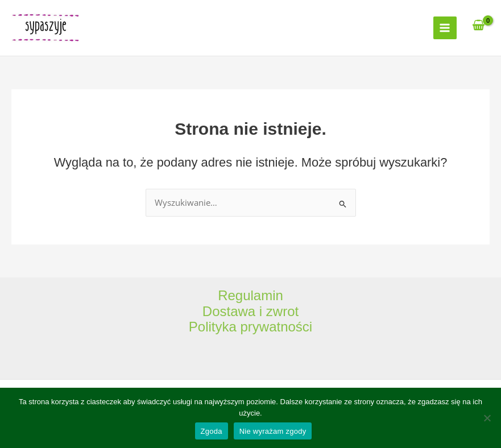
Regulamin (250, 295)
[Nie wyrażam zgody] (487, 418)
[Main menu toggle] (445, 28)
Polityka (215, 327)
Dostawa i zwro (249, 311)
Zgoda (212, 431)
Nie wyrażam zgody (273, 431)
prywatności (276, 327)
